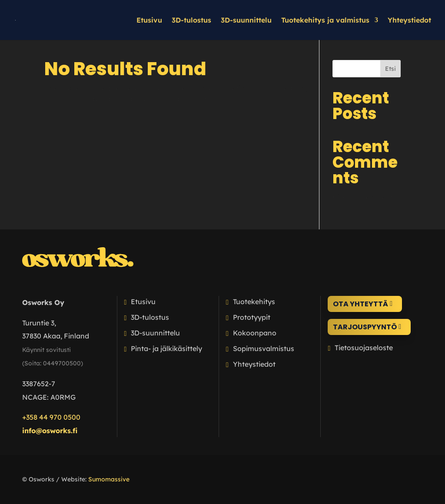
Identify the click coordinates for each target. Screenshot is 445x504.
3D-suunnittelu (246, 21)
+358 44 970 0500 (51, 417)
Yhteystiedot (409, 21)
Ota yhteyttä (360, 304)
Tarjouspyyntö (365, 327)
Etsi (390, 69)
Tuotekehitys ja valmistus (325, 21)
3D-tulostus (191, 21)
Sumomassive (109, 479)
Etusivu (149, 21)
